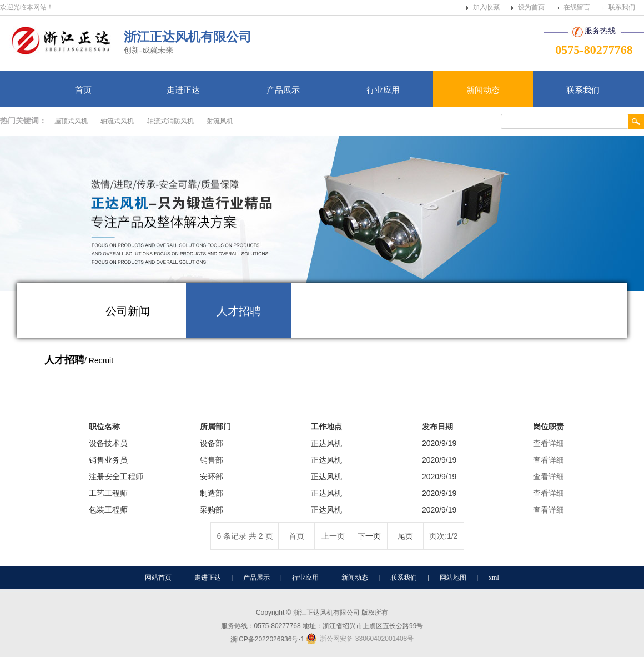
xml (494, 578)
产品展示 (283, 90)
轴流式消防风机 (170, 121)
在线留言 (577, 7)
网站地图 (453, 578)
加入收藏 (486, 7)
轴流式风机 (117, 121)
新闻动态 (483, 90)
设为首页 (531, 7)
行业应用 (383, 90)
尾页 (405, 536)
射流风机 (220, 121)
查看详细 (549, 443)
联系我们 (622, 7)
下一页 (369, 536)
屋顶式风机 (71, 121)
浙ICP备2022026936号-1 (267, 639)
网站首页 (158, 578)
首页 (83, 90)
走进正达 (183, 90)
